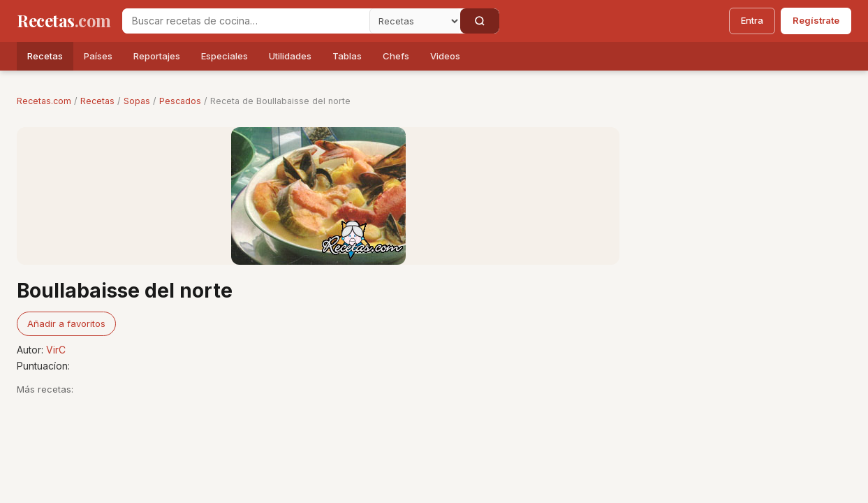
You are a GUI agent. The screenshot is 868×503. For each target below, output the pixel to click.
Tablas (347, 56)
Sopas (137, 101)
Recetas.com (44, 101)
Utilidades (290, 56)
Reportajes (157, 56)
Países (98, 56)
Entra (752, 20)
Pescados (180, 101)
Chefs (396, 56)
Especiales (225, 56)
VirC (56, 350)
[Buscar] (480, 21)
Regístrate (816, 20)
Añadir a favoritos (66, 323)
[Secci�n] (415, 21)
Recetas (45, 56)
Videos (445, 56)
